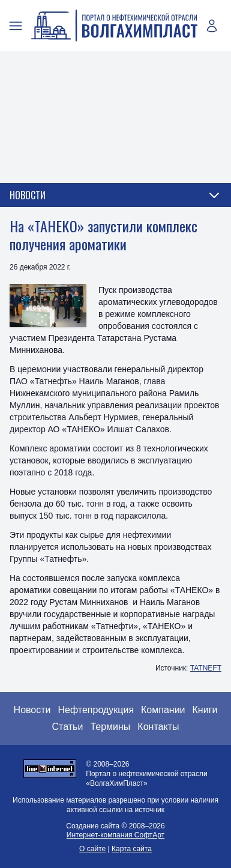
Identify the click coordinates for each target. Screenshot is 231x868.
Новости (32, 710)
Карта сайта (132, 849)
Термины (110, 727)
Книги (205, 710)
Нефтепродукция (96, 710)
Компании (163, 710)
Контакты (158, 727)
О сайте (92, 849)
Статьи (68, 727)
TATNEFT (206, 668)
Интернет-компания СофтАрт (115, 835)
